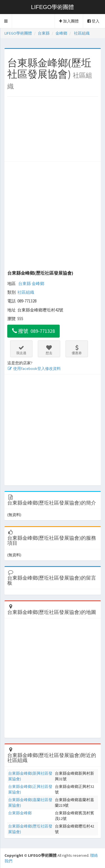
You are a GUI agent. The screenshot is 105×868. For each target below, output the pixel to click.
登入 (93, 21)
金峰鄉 (38, 283)
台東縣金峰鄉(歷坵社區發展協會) (40, 273)
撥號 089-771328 (33, 331)
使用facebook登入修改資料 (34, 369)
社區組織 (26, 292)
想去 (49, 350)
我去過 (21, 350)
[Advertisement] (53, 130)
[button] (6, 21)
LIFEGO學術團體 (53, 7)
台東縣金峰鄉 (20, 813)
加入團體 (69, 21)
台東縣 (25, 283)
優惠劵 (77, 350)
